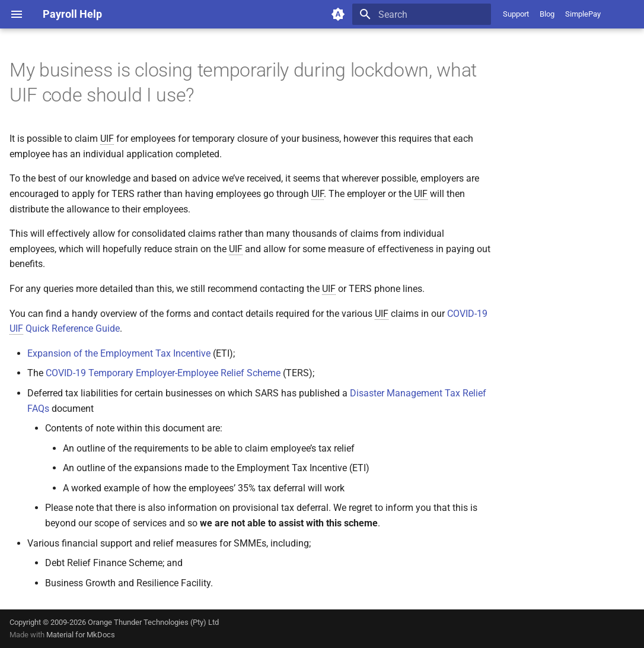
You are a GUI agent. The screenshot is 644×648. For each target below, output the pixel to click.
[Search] (422, 14)
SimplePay (583, 14)
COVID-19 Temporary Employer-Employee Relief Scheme (163, 373)
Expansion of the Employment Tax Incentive (119, 353)
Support (516, 14)
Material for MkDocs (81, 635)
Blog (547, 14)
